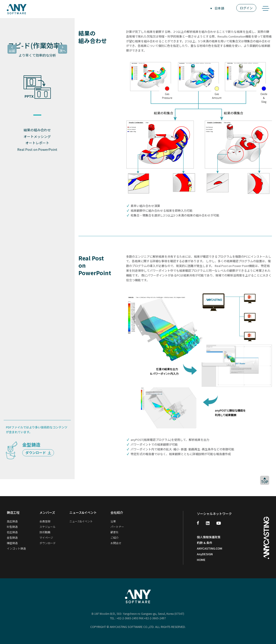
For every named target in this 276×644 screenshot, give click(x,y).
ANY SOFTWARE (17, 9)
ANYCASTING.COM (210, 548)
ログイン (246, 8)
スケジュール (48, 527)
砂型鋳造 (12, 527)
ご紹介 (115, 537)
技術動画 (45, 532)
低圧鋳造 (12, 532)
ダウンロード (38, 453)
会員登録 (45, 521)
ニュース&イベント (81, 521)
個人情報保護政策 (209, 537)
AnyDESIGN (205, 554)
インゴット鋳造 (16, 548)
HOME (201, 560)
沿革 (113, 521)
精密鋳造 (12, 543)
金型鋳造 (12, 537)
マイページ (46, 537)
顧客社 (115, 532)
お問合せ (116, 543)
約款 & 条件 (205, 543)
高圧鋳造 (12, 521)
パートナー (117, 527)
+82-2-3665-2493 (127, 618)
